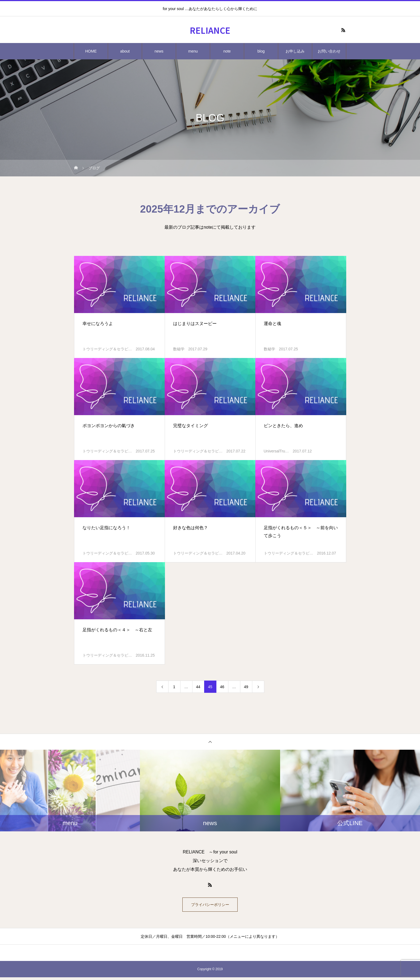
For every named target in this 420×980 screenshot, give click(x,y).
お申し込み (295, 51)
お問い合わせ (329, 51)
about (125, 51)
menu (193, 51)
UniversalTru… (276, 451)
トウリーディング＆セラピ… (107, 349)
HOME (91, 51)
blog (261, 51)
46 (222, 687)
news (159, 51)
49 (246, 687)
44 (198, 687)
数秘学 (179, 349)
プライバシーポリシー (210, 906)
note (227, 51)
